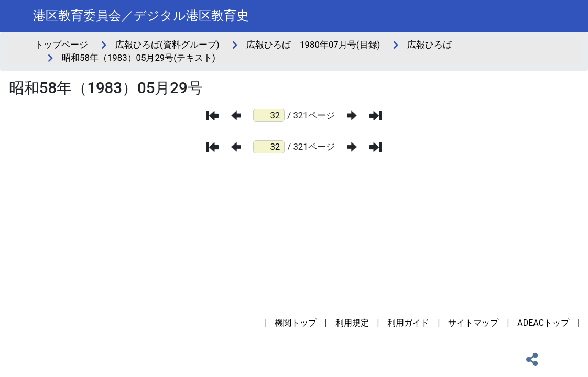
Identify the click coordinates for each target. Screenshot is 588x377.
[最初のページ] (213, 116)
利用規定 (352, 323)
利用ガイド (408, 323)
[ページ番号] (269, 115)
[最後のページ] (375, 116)
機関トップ (296, 323)
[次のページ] (352, 115)
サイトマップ (473, 323)
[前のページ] (236, 115)
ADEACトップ (543, 323)
